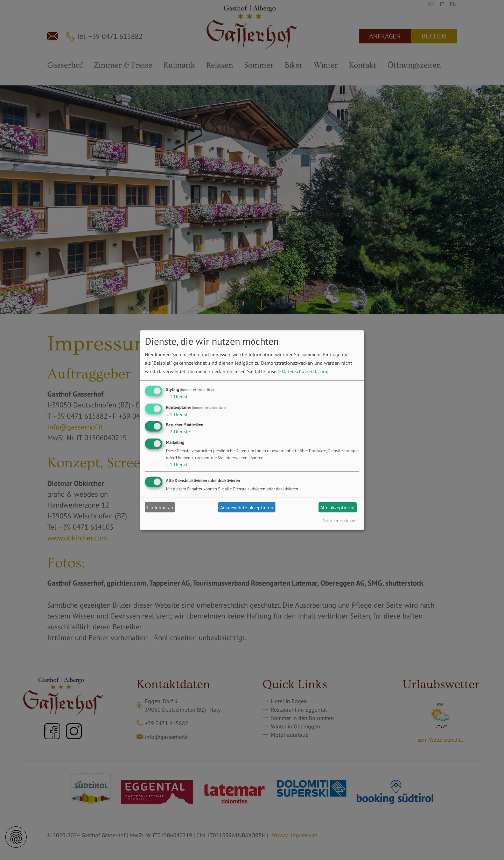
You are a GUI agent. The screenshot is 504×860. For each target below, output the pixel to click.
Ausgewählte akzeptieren (247, 507)
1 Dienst (177, 397)
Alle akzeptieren (337, 507)
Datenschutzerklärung (305, 371)
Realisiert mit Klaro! (339, 521)
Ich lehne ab (160, 507)
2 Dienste (178, 432)
